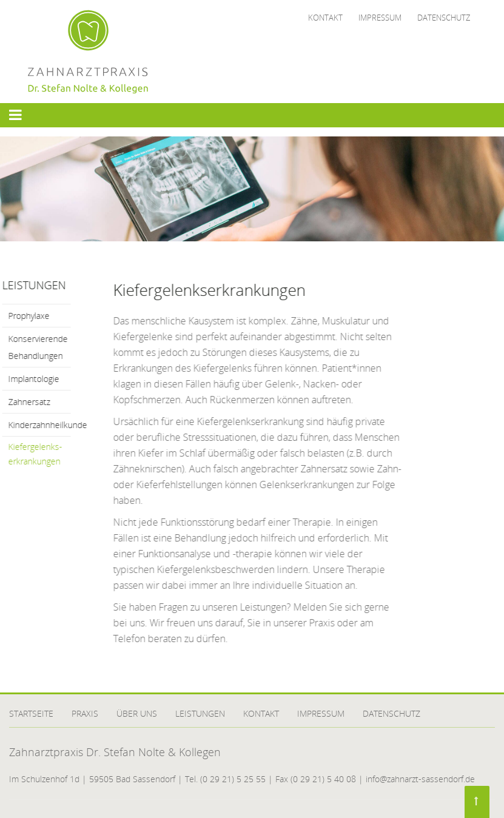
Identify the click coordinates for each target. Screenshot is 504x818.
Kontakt (325, 18)
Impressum (380, 18)
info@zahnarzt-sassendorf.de (420, 779)
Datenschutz (444, 18)
